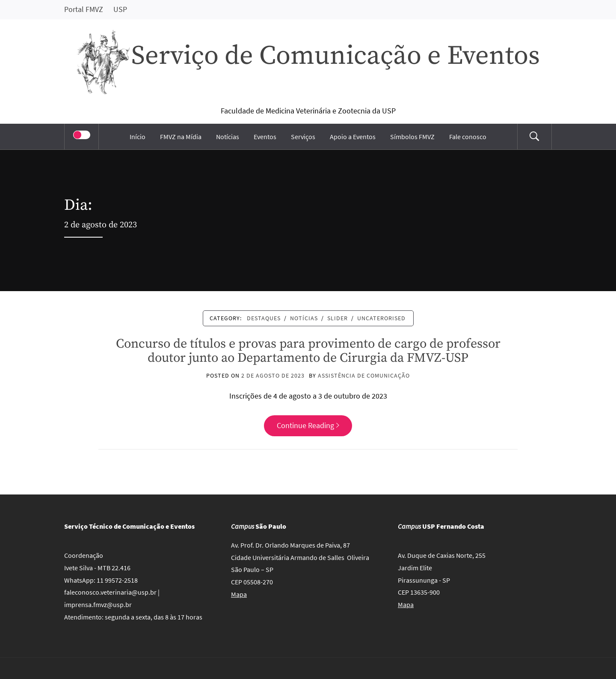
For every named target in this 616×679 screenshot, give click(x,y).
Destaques (264, 318)
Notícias (228, 137)
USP (120, 9)
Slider (338, 318)
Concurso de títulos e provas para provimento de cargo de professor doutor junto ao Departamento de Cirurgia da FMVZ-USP (308, 351)
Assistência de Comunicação (364, 375)
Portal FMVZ (84, 9)
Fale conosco (468, 137)
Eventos (265, 137)
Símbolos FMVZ (412, 137)
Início (138, 137)
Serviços (303, 137)
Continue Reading (308, 425)
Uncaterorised (381, 318)
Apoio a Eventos (353, 137)
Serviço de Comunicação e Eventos (336, 56)
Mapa (239, 594)
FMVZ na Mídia (181, 137)
